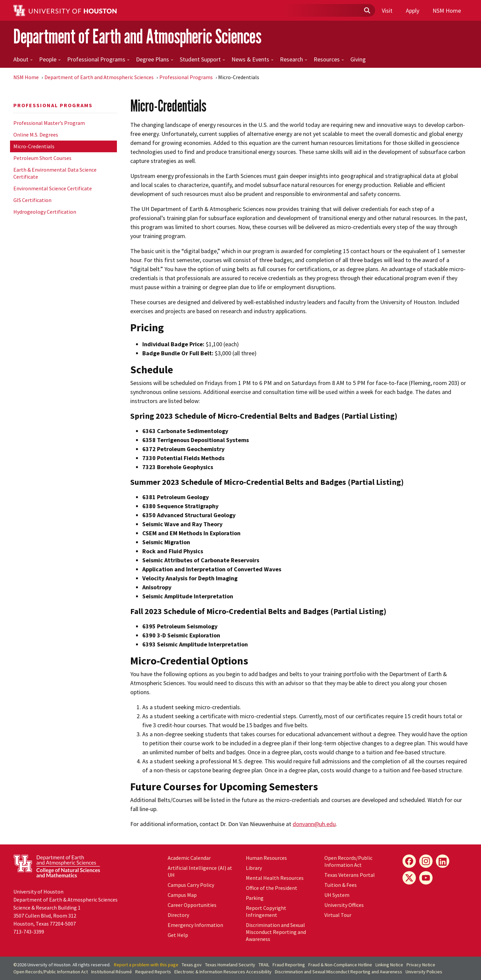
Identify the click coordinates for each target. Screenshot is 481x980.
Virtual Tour (338, 915)
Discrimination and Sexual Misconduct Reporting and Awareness (276, 932)
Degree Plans (155, 59)
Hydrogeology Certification (45, 212)
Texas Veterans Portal (350, 875)
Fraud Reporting (289, 965)
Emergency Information (195, 925)
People (50, 59)
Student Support (202, 59)
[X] (409, 878)
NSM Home (447, 11)
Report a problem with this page (146, 965)
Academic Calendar (189, 858)
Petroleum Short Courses (42, 158)
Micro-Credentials (34, 146)
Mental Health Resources (275, 878)
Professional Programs (98, 59)
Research (294, 59)
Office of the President (272, 888)
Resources (329, 59)
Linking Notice (389, 965)
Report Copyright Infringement (266, 911)
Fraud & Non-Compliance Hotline (340, 965)
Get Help (178, 935)
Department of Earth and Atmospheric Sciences (137, 36)
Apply (413, 11)
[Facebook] (409, 861)
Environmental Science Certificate (53, 188)
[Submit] (367, 11)
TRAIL (264, 965)
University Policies (424, 972)
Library (254, 868)
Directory (178, 915)
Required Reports (153, 972)
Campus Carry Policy (191, 885)
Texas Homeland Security (230, 965)
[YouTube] (426, 878)
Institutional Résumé (112, 972)
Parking (255, 898)
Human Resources (266, 858)
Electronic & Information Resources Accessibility (223, 972)
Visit (387, 11)
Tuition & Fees (341, 885)
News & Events (253, 59)
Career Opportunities (192, 905)
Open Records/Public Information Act (348, 861)
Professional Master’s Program (49, 123)
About (23, 59)
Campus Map (182, 895)
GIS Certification (32, 200)
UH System (337, 895)
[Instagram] (426, 861)
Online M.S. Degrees (36, 135)
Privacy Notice (421, 965)
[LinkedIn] (443, 861)
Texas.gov (192, 965)
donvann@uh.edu (314, 824)
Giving (358, 59)
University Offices (344, 905)
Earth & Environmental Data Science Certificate (55, 173)
